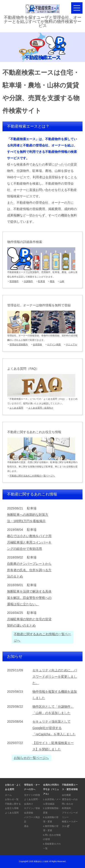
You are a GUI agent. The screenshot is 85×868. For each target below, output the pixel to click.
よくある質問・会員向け (41, 408)
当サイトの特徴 (32, 795)
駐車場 (41, 281)
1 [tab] (43, 58)
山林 (62, 281)
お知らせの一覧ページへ (31, 758)
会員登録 (37, 344)
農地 (52, 281)
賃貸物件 (14, 281)
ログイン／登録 (32, 808)
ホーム (8, 795)
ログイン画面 (54, 344)
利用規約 (66, 808)
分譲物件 (28, 281)
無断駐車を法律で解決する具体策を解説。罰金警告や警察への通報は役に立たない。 (29, 598)
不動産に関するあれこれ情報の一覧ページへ (32, 476)
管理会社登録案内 (19, 344)
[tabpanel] (42, 47)
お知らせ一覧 (12, 799)
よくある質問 (16, 408)
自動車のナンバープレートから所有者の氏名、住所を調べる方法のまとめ (29, 570)
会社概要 (66, 795)
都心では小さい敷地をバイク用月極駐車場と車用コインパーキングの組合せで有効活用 (29, 542)
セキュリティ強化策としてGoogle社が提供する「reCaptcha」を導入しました (54, 728)
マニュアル (71, 344)
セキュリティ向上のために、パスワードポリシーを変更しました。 (55, 677)
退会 (26, 826)
